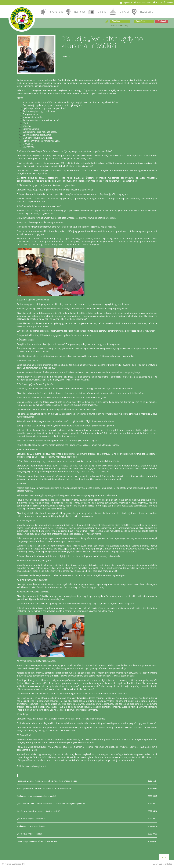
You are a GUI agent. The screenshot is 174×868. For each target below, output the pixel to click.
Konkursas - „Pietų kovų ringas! (87, 826)
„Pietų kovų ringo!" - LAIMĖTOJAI (87, 819)
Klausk (157, 3)
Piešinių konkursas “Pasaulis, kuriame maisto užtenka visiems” (87, 788)
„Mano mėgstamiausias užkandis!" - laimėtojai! (87, 841)
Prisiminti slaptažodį (120, 25)
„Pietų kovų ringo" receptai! (87, 834)
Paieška (169, 3)
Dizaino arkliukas (165, 864)
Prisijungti (162, 21)
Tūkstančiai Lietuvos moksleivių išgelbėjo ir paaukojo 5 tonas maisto (87, 781)
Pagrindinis (126, 3)
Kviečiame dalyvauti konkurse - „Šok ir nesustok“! (87, 811)
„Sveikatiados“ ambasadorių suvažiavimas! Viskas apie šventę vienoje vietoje (87, 804)
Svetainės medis (143, 3)
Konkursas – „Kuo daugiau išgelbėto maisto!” (87, 796)
